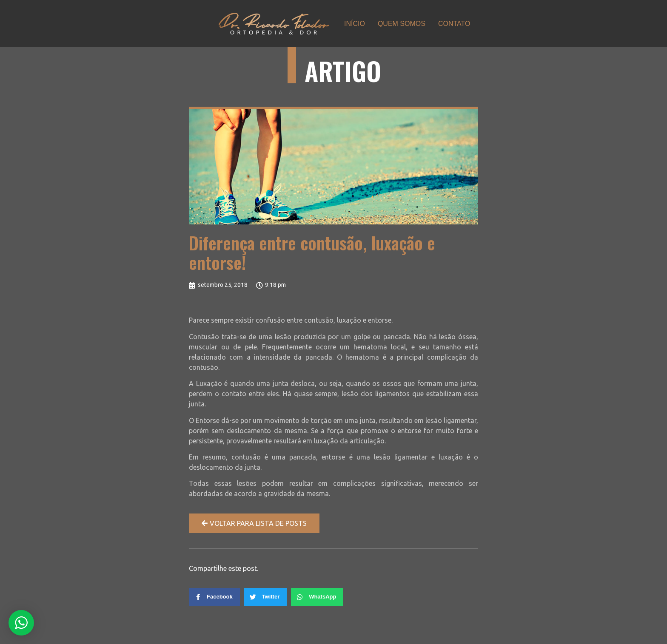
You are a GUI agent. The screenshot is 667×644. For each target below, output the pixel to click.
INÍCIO (355, 24)
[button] (254, 523)
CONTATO (454, 24)
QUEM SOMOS (402, 24)
